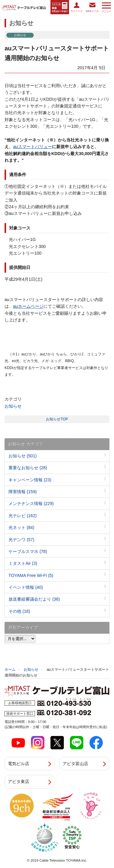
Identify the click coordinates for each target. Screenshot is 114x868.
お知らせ (13, 406)
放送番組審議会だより (34, 599)
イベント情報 (26, 587)
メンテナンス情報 (31, 504)
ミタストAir (23, 563)
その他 (19, 611)
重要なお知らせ (28, 468)
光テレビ (23, 516)
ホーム (10, 670)
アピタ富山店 (75, 764)
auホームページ (28, 306)
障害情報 (23, 492)
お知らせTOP (57, 419)
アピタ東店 (19, 782)
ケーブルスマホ (28, 551)
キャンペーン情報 (30, 480)
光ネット (21, 527)
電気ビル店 (19, 764)
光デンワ (21, 540)
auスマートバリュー (33, 147)
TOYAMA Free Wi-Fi (31, 575)
